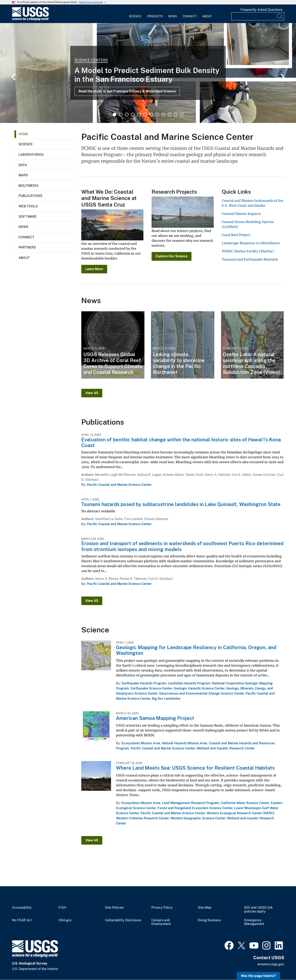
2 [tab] (121, 115)
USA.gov (65, 920)
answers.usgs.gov (271, 964)
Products (155, 16)
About (207, 16)
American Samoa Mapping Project (155, 718)
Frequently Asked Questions (261, 10)
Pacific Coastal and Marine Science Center (119, 485)
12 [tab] (182, 115)
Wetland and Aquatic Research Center (226, 748)
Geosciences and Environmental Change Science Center (201, 693)
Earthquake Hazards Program (144, 683)
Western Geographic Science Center (198, 818)
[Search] (280, 16)
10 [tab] (169, 115)
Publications (30, 196)
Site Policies (114, 908)
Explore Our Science (172, 256)
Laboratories (31, 155)
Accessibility (22, 908)
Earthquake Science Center (151, 688)
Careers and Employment (161, 922)
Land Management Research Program (191, 803)
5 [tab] (139, 115)
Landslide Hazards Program (189, 683)
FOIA (62, 908)
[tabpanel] (148, 73)
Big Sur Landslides (166, 699)
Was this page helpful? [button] (258, 976)
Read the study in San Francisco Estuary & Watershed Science (127, 91)
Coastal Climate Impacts (241, 214)
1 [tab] (114, 115)
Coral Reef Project (236, 235)
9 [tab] (163, 115)
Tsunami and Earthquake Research (250, 259)
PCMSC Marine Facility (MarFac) (248, 251)
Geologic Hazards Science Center (199, 688)
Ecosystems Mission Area (141, 743)
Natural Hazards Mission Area (185, 743)
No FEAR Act (22, 920)
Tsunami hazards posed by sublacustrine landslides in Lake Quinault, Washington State (181, 504)
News (173, 16)
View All (92, 393)
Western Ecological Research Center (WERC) (240, 813)
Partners (27, 247)
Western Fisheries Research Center (142, 818)
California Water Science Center (245, 803)
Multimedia (29, 186)
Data (23, 165)
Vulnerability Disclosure (123, 920)
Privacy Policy (162, 908)
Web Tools (28, 206)
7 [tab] (151, 115)
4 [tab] (133, 115)
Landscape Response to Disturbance (251, 243)
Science (135, 16)
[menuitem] (135, 14)
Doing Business (209, 920)
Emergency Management (254, 922)
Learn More (94, 269)
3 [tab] (127, 115)
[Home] (30, 20)
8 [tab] (157, 115)
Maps (23, 175)
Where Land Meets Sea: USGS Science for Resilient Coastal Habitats (195, 768)
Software (28, 217)
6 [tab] (145, 115)
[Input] (258, 16)
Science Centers (91, 60)
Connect (190, 16)
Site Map (205, 908)
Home (23, 134)
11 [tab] (176, 115)
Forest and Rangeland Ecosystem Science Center (195, 808)
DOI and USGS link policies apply (259, 910)
